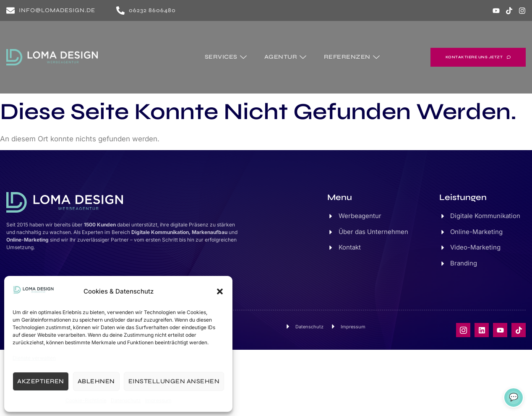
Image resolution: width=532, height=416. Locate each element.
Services (227, 56)
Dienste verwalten (34, 358)
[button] (220, 291)
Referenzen (353, 56)
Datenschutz (126, 400)
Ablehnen (96, 381)
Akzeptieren (41, 381)
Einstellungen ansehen (174, 381)
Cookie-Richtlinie (86, 400)
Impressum (158, 400)
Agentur (287, 56)
